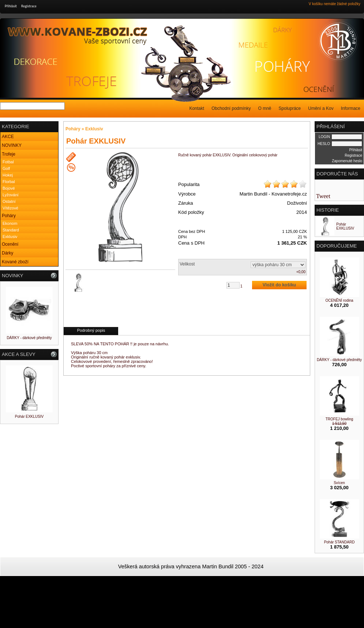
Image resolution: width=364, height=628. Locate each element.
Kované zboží (15, 262)
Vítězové (10, 208)
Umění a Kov (321, 108)
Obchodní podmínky (231, 108)
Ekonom (10, 223)
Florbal (9, 182)
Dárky (7, 253)
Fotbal (8, 162)
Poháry (9, 216)
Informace (351, 108)
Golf (6, 168)
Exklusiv (10, 237)
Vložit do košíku (279, 285)
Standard (11, 230)
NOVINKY (12, 145)
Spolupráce (290, 108)
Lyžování (11, 195)
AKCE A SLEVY (19, 354)
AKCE (8, 137)
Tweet (323, 196)
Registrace (29, 6)
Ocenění (10, 244)
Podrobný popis (91, 330)
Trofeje (9, 154)
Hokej (8, 175)
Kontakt (197, 108)
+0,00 (301, 272)
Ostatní (9, 201)
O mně (265, 108)
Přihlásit (11, 6)
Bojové (9, 188)
